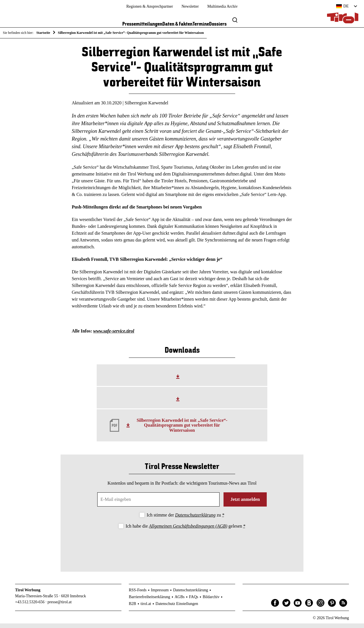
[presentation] (182, 550)
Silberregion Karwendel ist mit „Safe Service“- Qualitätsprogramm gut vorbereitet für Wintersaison (182, 430)
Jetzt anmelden (245, 504)
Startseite (43, 33)
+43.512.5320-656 (30, 607)
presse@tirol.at (60, 607)
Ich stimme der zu (186, 519)
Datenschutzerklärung (195, 519)
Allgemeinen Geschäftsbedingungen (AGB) (188, 531)
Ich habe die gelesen (186, 531)
